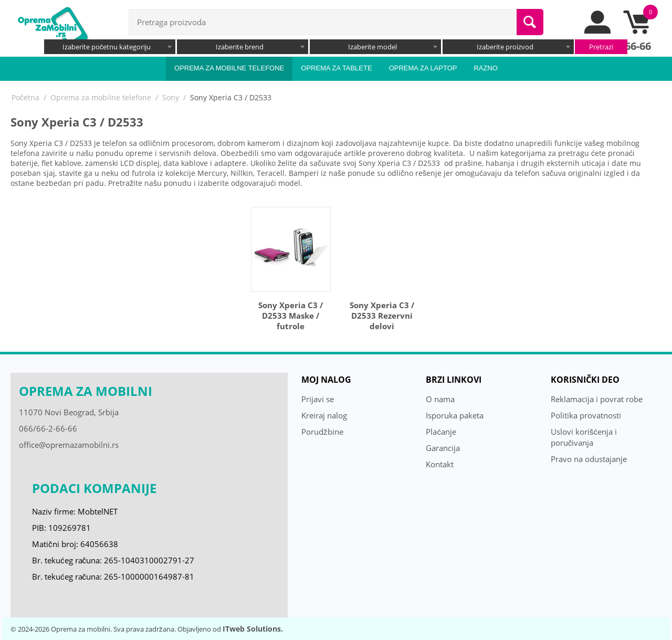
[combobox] (110, 47)
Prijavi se (318, 399)
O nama (440, 399)
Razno (486, 68)
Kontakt (440, 464)
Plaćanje (441, 432)
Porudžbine (322, 432)
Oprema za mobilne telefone (229, 68)
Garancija (443, 448)
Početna (25, 97)
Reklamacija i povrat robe (597, 399)
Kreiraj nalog (324, 415)
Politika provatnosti (586, 415)
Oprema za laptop (423, 68)
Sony (171, 97)
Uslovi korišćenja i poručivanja (584, 437)
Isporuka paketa (455, 415)
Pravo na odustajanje (589, 459)
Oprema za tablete (336, 68)
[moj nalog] (598, 31)
